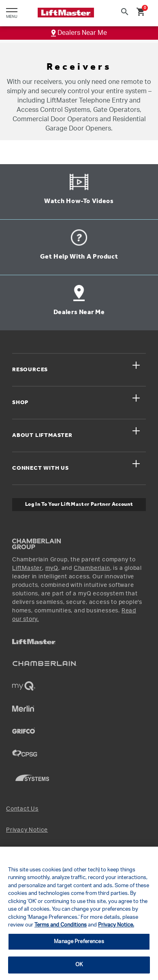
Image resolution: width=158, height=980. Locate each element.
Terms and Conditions (61, 925)
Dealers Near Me (79, 33)
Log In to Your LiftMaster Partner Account (79, 504)
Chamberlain (92, 568)
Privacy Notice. (116, 925)
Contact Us (22, 809)
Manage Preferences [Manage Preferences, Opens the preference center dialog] (79, 942)
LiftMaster (27, 568)
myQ (52, 568)
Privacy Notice (27, 830)
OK (79, 965)
